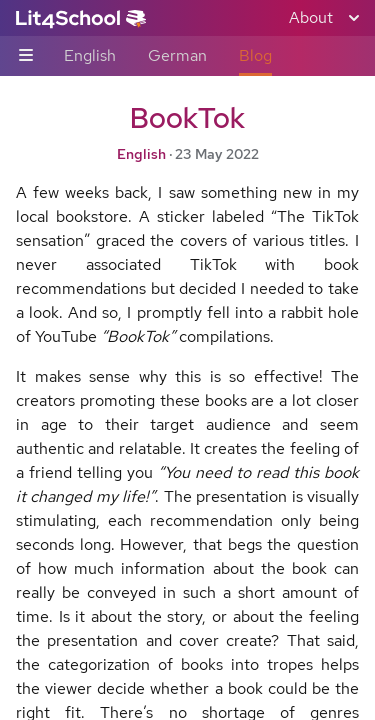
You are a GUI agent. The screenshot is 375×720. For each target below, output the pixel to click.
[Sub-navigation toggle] (26, 56)
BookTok (187, 118)
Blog (255, 55)
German (177, 55)
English (90, 55)
